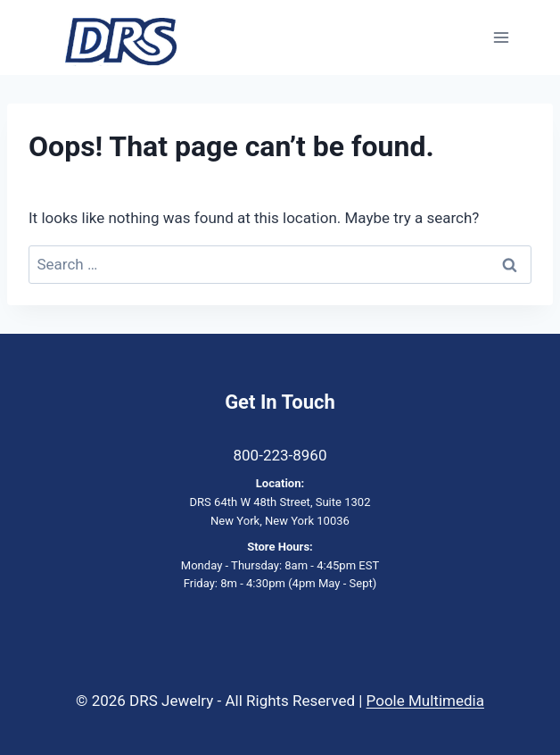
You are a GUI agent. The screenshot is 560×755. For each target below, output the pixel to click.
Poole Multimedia (425, 701)
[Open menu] (501, 38)
